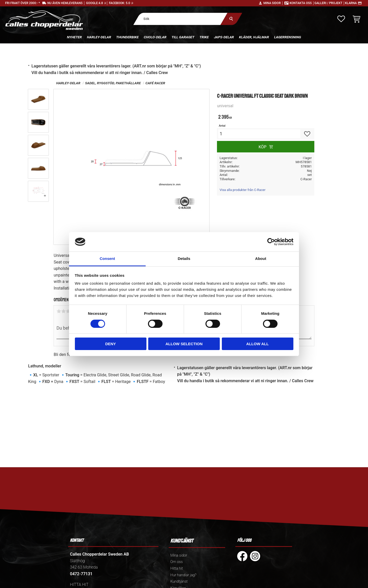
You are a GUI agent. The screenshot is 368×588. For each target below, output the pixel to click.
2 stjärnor (63, 311)
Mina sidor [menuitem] (179, 555)
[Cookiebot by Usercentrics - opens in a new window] (271, 242)
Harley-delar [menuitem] (99, 37)
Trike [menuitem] (204, 37)
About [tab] (261, 259)
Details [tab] (184, 259)
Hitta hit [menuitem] (177, 568)
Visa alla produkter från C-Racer (243, 190)
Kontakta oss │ (302, 3)
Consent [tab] (107, 259)
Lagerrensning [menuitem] (287, 37)
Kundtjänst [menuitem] (179, 581)
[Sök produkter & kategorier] (181, 19)
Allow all (258, 344)
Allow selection (184, 344)
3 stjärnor (68, 311)
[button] (341, 19)
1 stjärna (59, 311)
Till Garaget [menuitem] (183, 37)
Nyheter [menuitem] (74, 37)
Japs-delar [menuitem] (224, 37)
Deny (111, 344)
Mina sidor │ (273, 3)
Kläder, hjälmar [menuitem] (254, 37)
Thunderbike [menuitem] (128, 37)
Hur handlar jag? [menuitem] (183, 575)
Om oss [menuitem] (177, 562)
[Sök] (231, 19)
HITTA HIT (79, 585)
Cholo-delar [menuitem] (155, 37)
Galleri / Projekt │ (330, 3)
